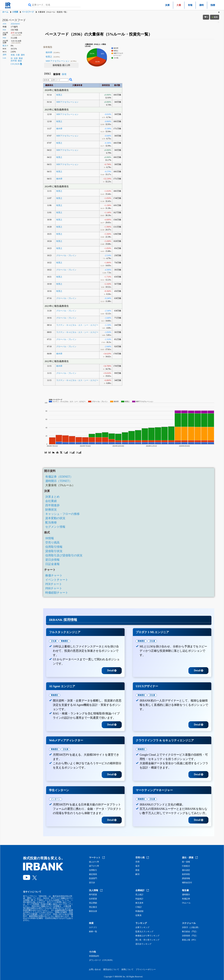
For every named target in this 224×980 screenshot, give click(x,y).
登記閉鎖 (93, 903)
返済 (137, 866)
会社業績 (51, 501)
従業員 (138, 915)
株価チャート (54, 575)
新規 (137, 870)
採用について (127, 969)
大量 (18, 55)
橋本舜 (53, 52)
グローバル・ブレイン (66, 255)
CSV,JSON (16, 64)
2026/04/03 (15, 24)
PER (4, 30)
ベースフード (28, 12)
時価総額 (139, 911)
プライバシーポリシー (146, 969)
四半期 (14, 61)
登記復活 (93, 907)
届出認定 (186, 870)
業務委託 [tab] (65, 641)
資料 (5, 55)
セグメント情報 (55, 527)
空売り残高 (52, 542)
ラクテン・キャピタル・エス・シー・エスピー (77, 325)
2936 (4, 24)
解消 (137, 874)
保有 (64, 74)
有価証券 (186, 899)
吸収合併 (93, 911)
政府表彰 (186, 874)
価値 (20, 61)
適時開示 (186, 895)
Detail (112, 670)
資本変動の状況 (55, 518)
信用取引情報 (54, 547)
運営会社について (111, 969)
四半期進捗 (52, 505)
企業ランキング (142, 927)
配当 (5, 46)
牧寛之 (53, 57)
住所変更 (93, 899)
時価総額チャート (57, 593)
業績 (21, 58)
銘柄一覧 (93, 932)
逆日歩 (92, 883)
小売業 (15, 12)
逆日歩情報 (52, 560)
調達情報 (186, 878)
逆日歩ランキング (143, 944)
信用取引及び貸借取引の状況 (64, 555)
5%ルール (186, 903)
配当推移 (51, 522)
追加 (215, 17)
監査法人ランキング (144, 932)
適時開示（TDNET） (59, 481)
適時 (201, 5)
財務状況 (51, 510)
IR (12, 58)
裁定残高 (93, 874)
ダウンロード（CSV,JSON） (101, 960)
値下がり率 (94, 866)
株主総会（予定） (190, 932)
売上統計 (139, 895)
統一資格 (186, 862)
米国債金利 (94, 956)
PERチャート (54, 584)
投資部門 (93, 878)
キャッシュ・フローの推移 (62, 514)
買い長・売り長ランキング (147, 940)
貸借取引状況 (54, 551)
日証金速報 (52, 564)
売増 (137, 862)
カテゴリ (93, 927)
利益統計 (139, 899)
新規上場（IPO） (190, 940)
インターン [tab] (55, 799)
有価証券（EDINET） (59, 477)
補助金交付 (187, 883)
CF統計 (139, 907)
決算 (167, 5)
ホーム (5, 12)
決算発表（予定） (190, 936)
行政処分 (186, 866)
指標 (213, 5)
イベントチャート (57, 580)
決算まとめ (52, 497)
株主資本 (139, 903)
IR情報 (50, 538)
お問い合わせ (95, 969)
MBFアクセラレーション (62, 61)
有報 (190, 5)
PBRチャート (54, 588)
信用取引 (93, 870)
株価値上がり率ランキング (147, 936)
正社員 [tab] (54, 641)
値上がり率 (94, 862)
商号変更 (93, 895)
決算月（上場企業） (191, 927)
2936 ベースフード (14, 20)
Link (4, 58)
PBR (4, 38)
